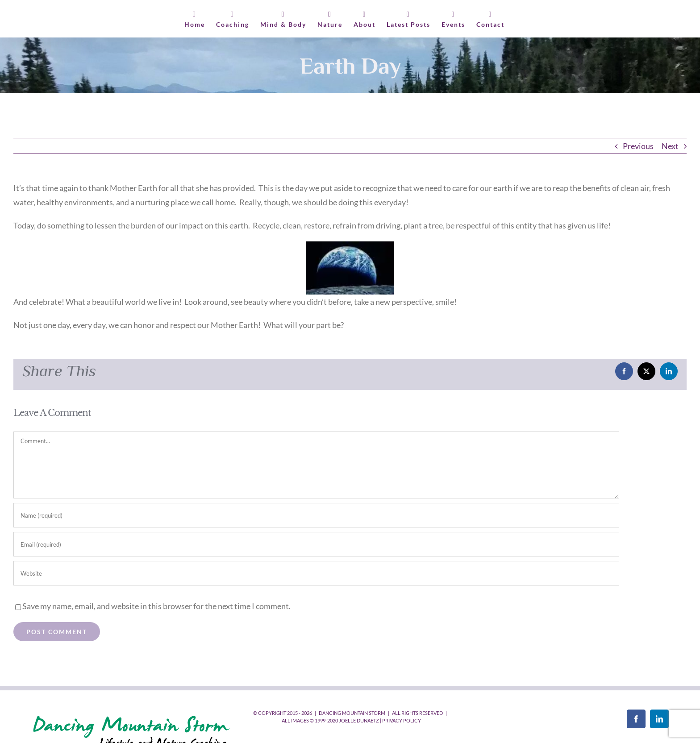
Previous (638, 146)
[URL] (316, 573)
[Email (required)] (316, 544)
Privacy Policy (402, 720)
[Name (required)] (316, 515)
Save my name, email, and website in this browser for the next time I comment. (156, 606)
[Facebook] (636, 719)
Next (670, 146)
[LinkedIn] (659, 719)
